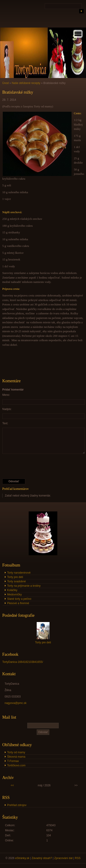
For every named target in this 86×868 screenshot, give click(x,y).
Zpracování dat (63, 858)
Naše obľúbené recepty (26, 83)
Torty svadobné (16, 581)
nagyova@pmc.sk (16, 703)
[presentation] (37, 466)
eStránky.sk (22, 858)
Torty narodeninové (19, 573)
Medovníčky (14, 594)
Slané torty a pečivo (19, 599)
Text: (5, 423)
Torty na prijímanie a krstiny (24, 586)
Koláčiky (12, 590)
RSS (78, 858)
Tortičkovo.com (16, 765)
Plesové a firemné (18, 603)
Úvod (6, 83)
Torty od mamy (16, 752)
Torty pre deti (15, 577)
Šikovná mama (16, 757)
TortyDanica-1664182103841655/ (23, 662)
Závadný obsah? (42, 858)
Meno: (6, 395)
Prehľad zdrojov (17, 805)
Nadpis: (7, 409)
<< (12, 785)
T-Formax (13, 761)
